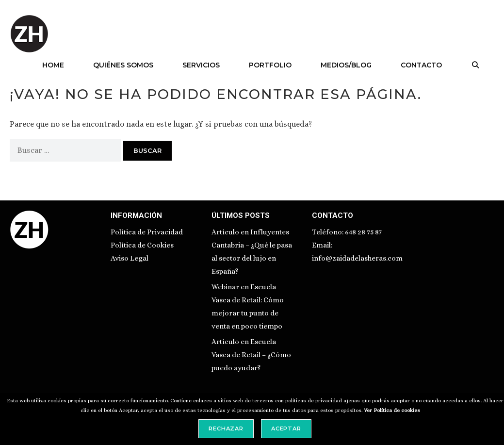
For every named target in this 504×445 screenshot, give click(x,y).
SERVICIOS (201, 65)
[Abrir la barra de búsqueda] (475, 65)
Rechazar (226, 429)
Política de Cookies (142, 245)
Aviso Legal (130, 258)
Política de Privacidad (147, 232)
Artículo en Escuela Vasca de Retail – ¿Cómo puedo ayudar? (251, 355)
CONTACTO (421, 65)
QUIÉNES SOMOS (123, 65)
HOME (53, 65)
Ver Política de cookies (392, 410)
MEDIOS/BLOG (346, 65)
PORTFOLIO (270, 65)
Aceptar (286, 429)
